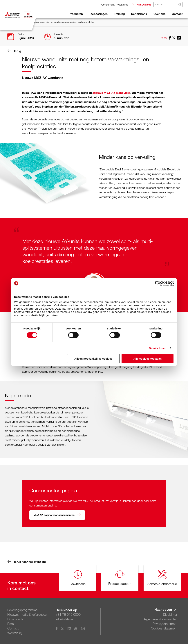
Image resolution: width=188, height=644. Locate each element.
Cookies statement (164, 628)
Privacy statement (165, 623)
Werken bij (15, 632)
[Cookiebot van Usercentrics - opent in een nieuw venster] (158, 283)
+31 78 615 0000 (68, 614)
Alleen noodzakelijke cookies (93, 359)
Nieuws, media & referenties (27, 614)
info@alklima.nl (66, 619)
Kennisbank (139, 14)
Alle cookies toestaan (148, 359)
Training (119, 14)
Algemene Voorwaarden (161, 619)
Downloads (15, 619)
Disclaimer (170, 614)
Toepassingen (98, 14)
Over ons (159, 14)
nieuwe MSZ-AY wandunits (112, 93)
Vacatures (123, 5)
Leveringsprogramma (22, 609)
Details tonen (158, 348)
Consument (108, 5)
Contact (177, 14)
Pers (11, 623)
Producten (76, 14)
